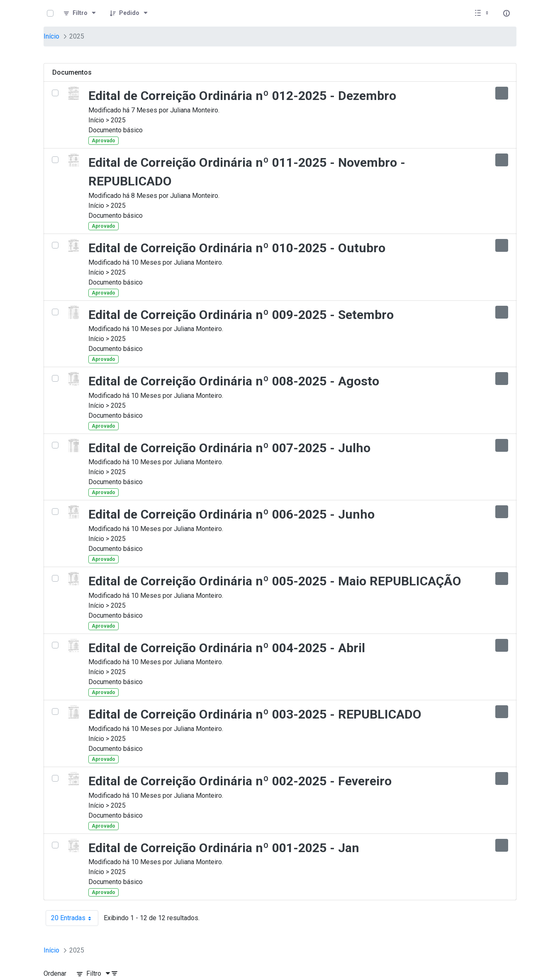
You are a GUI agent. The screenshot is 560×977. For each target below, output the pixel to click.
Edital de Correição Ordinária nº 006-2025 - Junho (231, 514)
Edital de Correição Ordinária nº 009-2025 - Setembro (241, 315)
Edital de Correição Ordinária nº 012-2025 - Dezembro (242, 96)
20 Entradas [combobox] (75, 918)
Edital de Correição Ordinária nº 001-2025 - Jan (224, 848)
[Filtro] (80, 13)
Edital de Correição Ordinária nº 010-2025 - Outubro (237, 248)
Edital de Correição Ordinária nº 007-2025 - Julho (229, 448)
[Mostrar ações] (502, 93)
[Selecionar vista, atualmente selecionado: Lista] (482, 13)
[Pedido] (129, 13)
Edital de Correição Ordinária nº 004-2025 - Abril (227, 648)
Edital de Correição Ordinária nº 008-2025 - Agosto (234, 381)
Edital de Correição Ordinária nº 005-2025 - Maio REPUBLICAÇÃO (275, 581)
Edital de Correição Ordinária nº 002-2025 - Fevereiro (240, 781)
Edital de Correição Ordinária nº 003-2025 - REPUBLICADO (255, 714)
